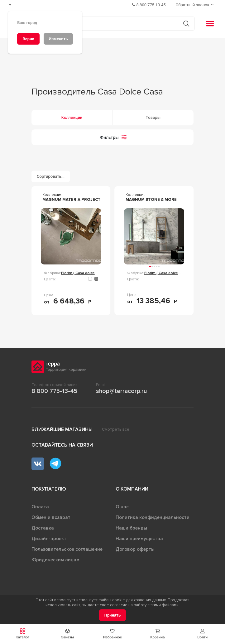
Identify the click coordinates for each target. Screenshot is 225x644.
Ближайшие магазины (62, 429)
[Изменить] (58, 39)
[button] (22, 634)
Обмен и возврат (51, 517)
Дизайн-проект (49, 539)
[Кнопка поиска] (186, 24)
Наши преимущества (139, 539)
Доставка (43, 528)
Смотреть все (116, 429)
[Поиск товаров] (109, 24)
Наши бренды (131, 528)
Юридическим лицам (55, 560)
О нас (122, 507)
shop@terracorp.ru (121, 391)
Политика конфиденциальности (153, 517)
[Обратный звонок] (195, 5)
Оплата (40, 507)
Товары (153, 118)
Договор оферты (135, 549)
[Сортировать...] (51, 176)
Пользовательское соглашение (67, 549)
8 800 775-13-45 (54, 391)
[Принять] (113, 615)
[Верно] (28, 39)
